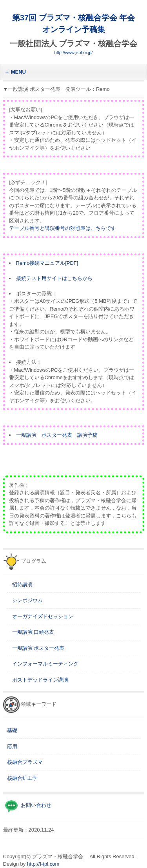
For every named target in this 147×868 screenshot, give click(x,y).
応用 (12, 746)
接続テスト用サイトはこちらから (54, 278)
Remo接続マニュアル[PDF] (47, 263)
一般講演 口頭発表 (31, 632)
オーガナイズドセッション (40, 616)
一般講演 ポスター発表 (36, 648)
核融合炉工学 (22, 778)
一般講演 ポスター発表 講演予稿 (57, 435)
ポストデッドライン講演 (38, 680)
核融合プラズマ (25, 762)
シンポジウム (25, 600)
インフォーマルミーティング (43, 664)
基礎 (12, 730)
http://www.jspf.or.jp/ (74, 52)
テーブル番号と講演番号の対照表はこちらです (63, 228)
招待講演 (20, 585)
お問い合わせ (36, 805)
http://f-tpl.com (43, 864)
